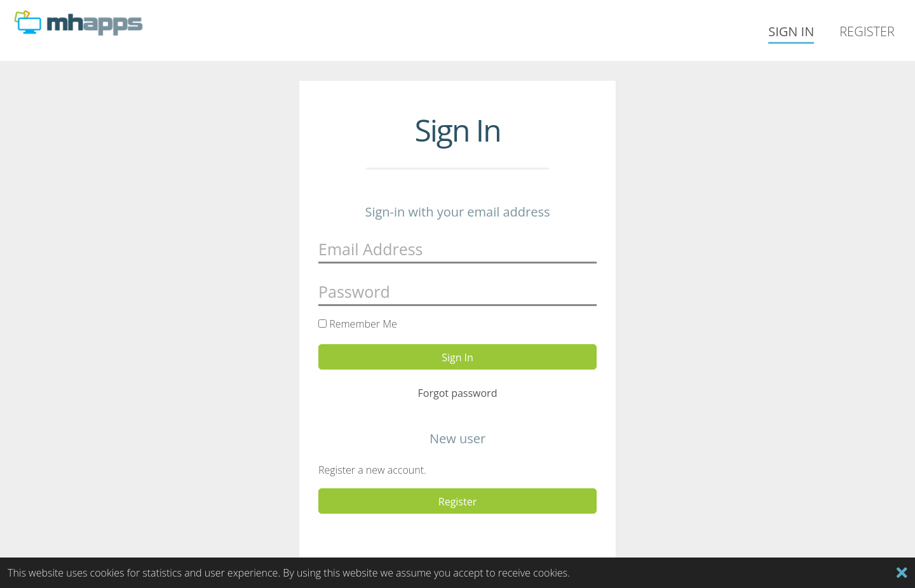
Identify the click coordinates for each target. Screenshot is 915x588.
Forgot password (458, 393)
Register (867, 31)
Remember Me (358, 324)
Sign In (791, 31)
